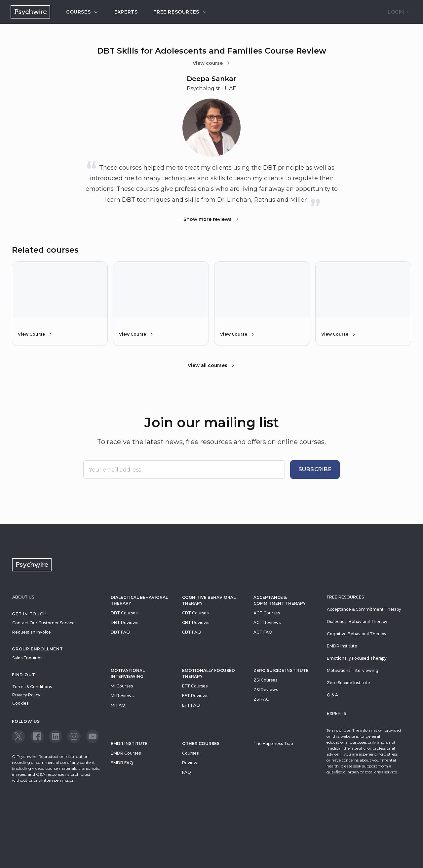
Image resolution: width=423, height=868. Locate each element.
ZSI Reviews (266, 690)
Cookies (20, 703)
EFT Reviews (195, 696)
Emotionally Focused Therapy (209, 673)
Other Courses (201, 744)
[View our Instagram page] (74, 736)
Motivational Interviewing (128, 673)
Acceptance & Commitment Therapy (280, 600)
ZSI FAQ (262, 699)
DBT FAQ (120, 632)
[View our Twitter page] (19, 736)
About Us (23, 597)
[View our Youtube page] (93, 736)
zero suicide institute (281, 670)
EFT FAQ (191, 705)
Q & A (332, 695)
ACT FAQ (263, 632)
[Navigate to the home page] (30, 12)
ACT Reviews (267, 622)
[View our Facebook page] (37, 736)
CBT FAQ (192, 632)
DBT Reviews (124, 622)
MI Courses (122, 686)
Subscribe (315, 469)
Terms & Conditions (32, 687)
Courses (82, 12)
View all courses (211, 365)
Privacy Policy (26, 695)
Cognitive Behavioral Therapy (209, 600)
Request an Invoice (32, 632)
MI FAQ (118, 705)
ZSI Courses (265, 680)
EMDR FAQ (122, 763)
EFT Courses (195, 686)
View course (212, 63)
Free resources (180, 12)
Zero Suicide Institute (348, 683)
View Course (35, 334)
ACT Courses (267, 613)
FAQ (187, 772)
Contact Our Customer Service (43, 623)
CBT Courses (195, 613)
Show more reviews (211, 219)
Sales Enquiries (27, 658)
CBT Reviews (196, 622)
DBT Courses (124, 613)
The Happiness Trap (273, 744)
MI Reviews (122, 696)
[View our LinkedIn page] (56, 736)
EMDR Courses (126, 753)
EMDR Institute (129, 744)
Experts (126, 12)
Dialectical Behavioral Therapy (139, 600)
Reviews (191, 763)
